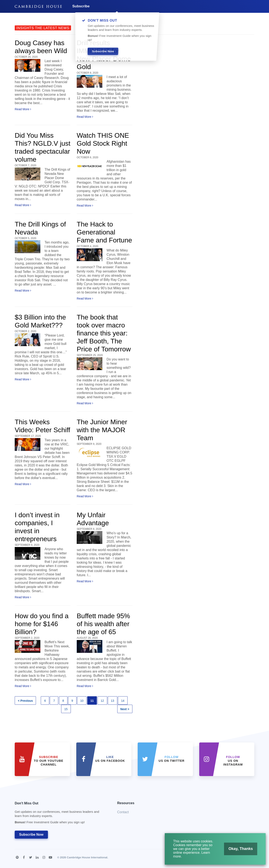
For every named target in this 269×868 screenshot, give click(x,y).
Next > (125, 709)
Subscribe (81, 6)
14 (123, 701)
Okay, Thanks (238, 850)
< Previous (25, 701)
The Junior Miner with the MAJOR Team (102, 430)
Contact (123, 812)
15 (66, 709)
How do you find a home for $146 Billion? (42, 624)
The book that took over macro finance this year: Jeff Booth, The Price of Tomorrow (104, 333)
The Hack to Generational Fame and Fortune (104, 232)
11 (92, 701)
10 (82, 701)
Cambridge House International (87, 857)
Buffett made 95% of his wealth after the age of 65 (103, 624)
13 (113, 701)
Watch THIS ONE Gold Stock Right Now (103, 143)
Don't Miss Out (61, 814)
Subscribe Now (31, 835)
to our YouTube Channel (49, 761)
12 (102, 701)
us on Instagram (233, 761)
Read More (23, 109)
